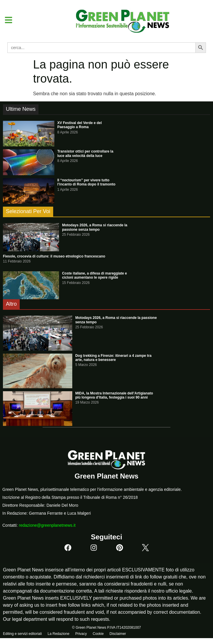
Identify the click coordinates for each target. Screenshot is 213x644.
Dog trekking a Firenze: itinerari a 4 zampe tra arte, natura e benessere (113, 358)
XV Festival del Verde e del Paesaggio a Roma (79, 125)
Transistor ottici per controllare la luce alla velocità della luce (85, 153)
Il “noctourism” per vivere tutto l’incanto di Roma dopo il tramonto (86, 182)
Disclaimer (118, 634)
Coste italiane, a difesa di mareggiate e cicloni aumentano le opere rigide (94, 275)
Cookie (98, 634)
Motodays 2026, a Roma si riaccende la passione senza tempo (95, 227)
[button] (6, 20)
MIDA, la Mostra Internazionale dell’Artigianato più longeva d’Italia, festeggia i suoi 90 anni (114, 395)
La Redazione (58, 634)
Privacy (81, 634)
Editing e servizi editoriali (22, 634)
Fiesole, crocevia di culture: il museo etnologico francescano (54, 256)
